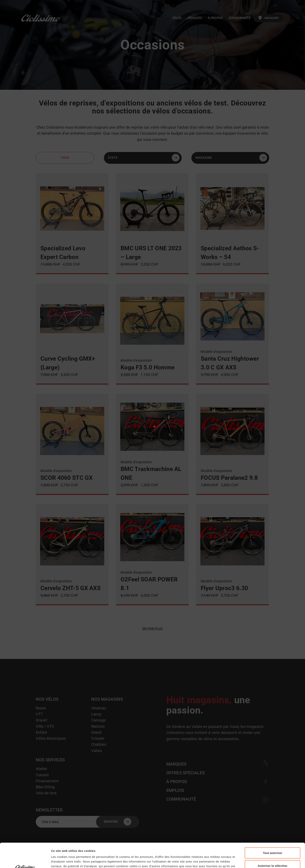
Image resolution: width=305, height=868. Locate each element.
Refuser (273, 855)
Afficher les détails (214, 860)
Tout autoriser (273, 830)
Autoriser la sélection (273, 843)
